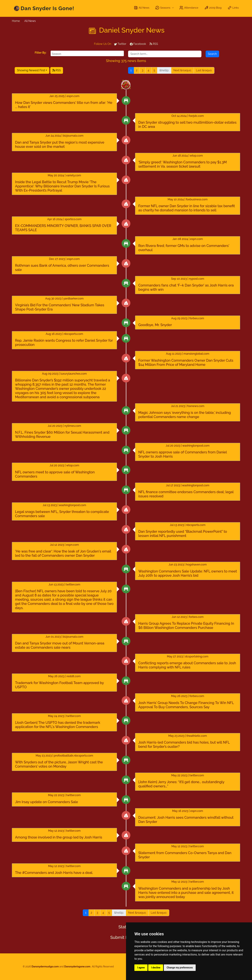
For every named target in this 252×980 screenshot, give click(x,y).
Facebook (138, 44)
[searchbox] (88, 53)
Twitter (120, 44)
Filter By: (41, 53)
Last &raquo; (204, 70)
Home (16, 21)
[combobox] (87, 53)
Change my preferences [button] (180, 968)
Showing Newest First (31, 70)
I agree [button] (141, 968)
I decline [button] (156, 968)
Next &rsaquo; (183, 70)
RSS (154, 44)
